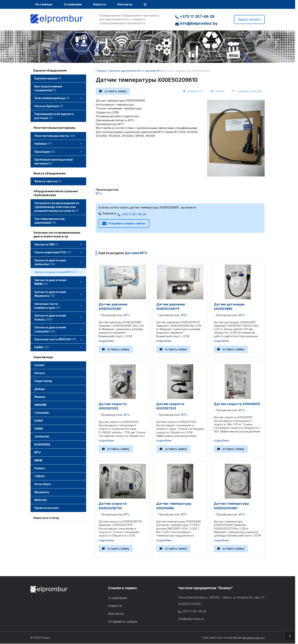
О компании (73, 4)
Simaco (40, 373)
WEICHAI (41, 500)
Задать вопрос (249, 19)
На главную (44, 4)
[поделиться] (193, 91)
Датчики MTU (154, 71)
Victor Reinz (43, 484)
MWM (38, 460)
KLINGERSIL (43, 444)
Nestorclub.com (255, 638)
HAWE (39, 429)
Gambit (39, 365)
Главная (101, 71)
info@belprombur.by (196, 23)
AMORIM (40, 405)
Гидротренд (43, 381)
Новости (99, 4)
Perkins (40, 468)
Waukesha (42, 492)
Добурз (40, 389)
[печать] (218, 91)
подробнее (106, 341)
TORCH (39, 476)
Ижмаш (40, 397)
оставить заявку (115, 91)
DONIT (39, 421)
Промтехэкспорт (47, 508)
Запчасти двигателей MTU (126, 71)
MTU (38, 452)
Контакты (125, 4)
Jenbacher (42, 436)
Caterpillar (42, 413)
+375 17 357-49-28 (195, 17)
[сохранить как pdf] (247, 91)
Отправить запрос (123, 622)
